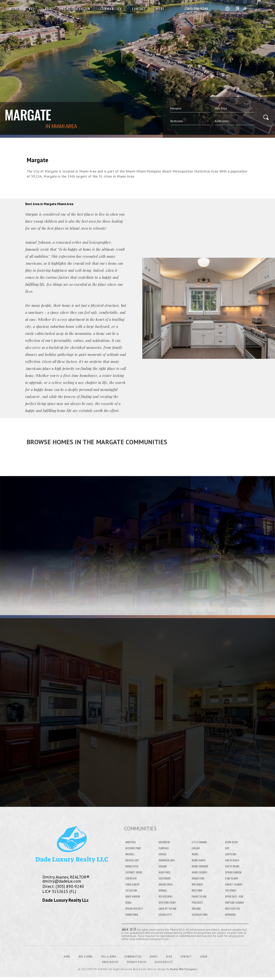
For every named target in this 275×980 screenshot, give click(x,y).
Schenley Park (200, 915)
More (160, 9)
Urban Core (198, 879)
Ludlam (196, 848)
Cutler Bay (131, 891)
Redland (196, 909)
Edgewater (164, 842)
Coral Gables (132, 885)
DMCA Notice (110, 962)
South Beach (232, 860)
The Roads (231, 891)
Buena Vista (132, 866)
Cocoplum (131, 879)
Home (15, 9)
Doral (128, 903)
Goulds (163, 854)
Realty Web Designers (184, 969)
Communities (111, 9)
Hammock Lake (167, 860)
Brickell (130, 854)
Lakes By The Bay (167, 909)
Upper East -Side (234, 897)
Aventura (130, 842)
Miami (195, 854)
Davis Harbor (133, 897)
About (154, 957)
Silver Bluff (231, 842)
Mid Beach (197, 885)
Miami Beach (199, 860)
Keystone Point (167, 903)
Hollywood (165, 879)
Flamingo (164, 848)
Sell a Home (109, 957)
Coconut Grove (134, 872)
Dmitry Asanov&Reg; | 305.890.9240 (196, 9)
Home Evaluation (76, 9)
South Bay (231, 854)
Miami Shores (199, 872)
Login (204, 957)
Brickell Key (132, 860)
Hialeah (163, 866)
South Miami (232, 866)
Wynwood (230, 915)
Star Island (232, 879)
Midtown (197, 891)
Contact (139, 9)
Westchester (232, 909)
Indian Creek (166, 885)
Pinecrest (197, 903)
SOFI (227, 848)
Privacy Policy (137, 962)
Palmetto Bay (199, 897)
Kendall (163, 891)
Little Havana (199, 842)
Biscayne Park (133, 848)
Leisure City (165, 915)
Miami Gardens (200, 866)
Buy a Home (86, 957)
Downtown (132, 915)
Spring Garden (233, 872)
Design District (134, 909)
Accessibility (164, 962)
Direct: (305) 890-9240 (63, 886)
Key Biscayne (166, 897)
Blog (169, 957)
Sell (49, 9)
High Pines (165, 872)
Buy (32, 9)
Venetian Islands (234, 903)
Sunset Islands (234, 885)
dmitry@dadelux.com (62, 881)
